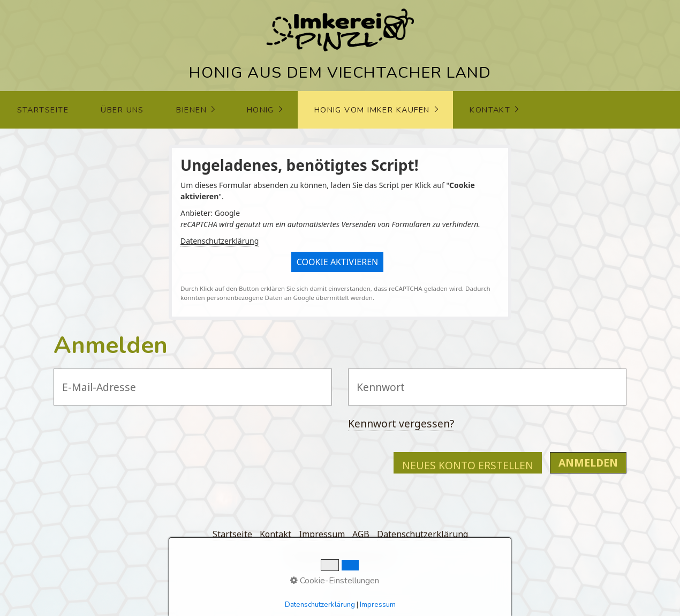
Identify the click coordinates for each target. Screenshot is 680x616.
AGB (361, 534)
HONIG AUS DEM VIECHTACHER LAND (340, 73)
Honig (260, 110)
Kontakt (490, 110)
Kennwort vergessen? (401, 423)
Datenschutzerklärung (220, 241)
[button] (338, 262)
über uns (122, 110)
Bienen (191, 110)
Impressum (322, 534)
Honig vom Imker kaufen (372, 110)
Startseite (43, 110)
